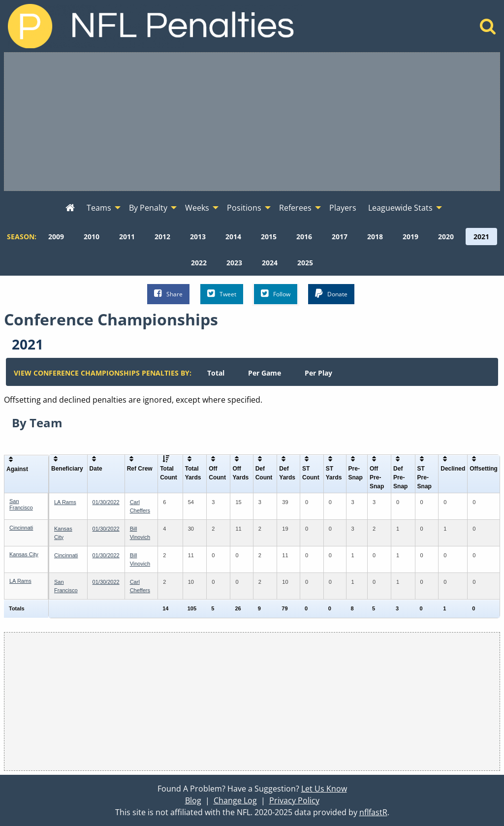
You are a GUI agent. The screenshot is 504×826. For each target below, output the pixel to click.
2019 (410, 237)
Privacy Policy (294, 800)
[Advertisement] (252, 122)
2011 (127, 237)
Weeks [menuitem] (197, 208)
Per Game (265, 373)
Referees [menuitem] (295, 208)
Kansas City (24, 554)
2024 (270, 263)
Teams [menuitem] (99, 208)
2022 (199, 263)
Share (168, 294)
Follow (276, 294)
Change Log (235, 800)
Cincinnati (21, 528)
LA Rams (65, 502)
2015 (269, 237)
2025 (305, 263)
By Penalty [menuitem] (148, 208)
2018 (375, 237)
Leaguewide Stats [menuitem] (400, 208)
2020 (446, 237)
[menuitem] (70, 208)
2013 (198, 237)
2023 (234, 263)
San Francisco (21, 504)
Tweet (222, 294)
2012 (162, 237)
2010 (92, 237)
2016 (304, 237)
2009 (56, 237)
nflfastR (373, 812)
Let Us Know (324, 789)
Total (216, 373)
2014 (233, 237)
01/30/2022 (106, 502)
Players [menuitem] (343, 208)
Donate (331, 294)
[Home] (488, 29)
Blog (193, 800)
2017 (340, 237)
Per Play (318, 373)
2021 (481, 237)
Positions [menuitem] (244, 208)
